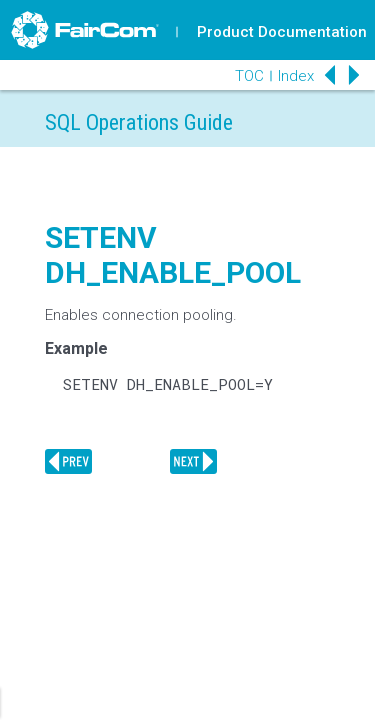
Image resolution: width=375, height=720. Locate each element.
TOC (249, 76)
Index (296, 76)
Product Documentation (282, 32)
